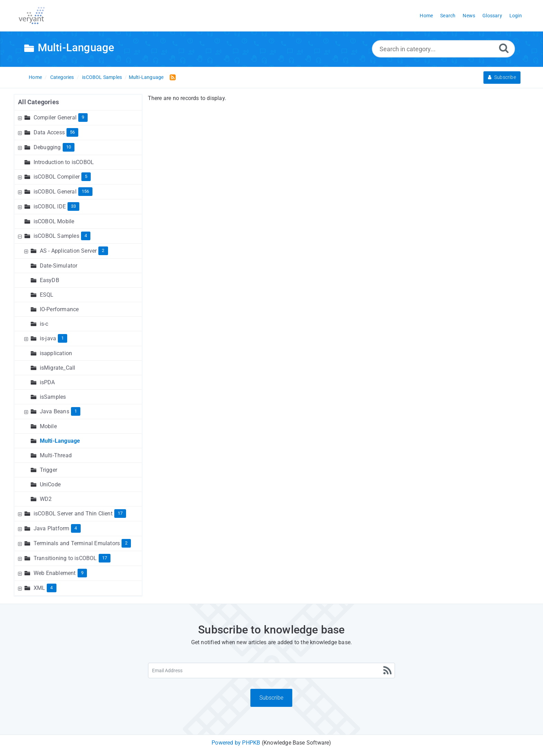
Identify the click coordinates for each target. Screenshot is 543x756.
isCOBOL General (55, 192)
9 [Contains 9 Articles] (83, 117)
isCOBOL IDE (50, 206)
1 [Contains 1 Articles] (63, 338)
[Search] (504, 48)
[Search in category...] (443, 49)
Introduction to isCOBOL (64, 162)
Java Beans (55, 411)
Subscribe (502, 77)
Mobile (48, 426)
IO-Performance (59, 309)
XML (39, 588)
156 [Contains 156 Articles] (86, 191)
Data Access (49, 132)
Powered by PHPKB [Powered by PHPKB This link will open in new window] (236, 743)
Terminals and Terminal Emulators (77, 543)
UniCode (50, 484)
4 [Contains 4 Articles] (86, 236)
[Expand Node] (21, 118)
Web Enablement (55, 573)
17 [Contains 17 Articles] (120, 513)
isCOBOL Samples (102, 77)
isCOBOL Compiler (57, 177)
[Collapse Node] (21, 236)
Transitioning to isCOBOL (65, 558)
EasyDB (50, 280)
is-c (44, 324)
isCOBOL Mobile (54, 221)
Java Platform (52, 528)
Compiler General (55, 118)
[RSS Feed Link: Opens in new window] (171, 77)
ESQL (47, 295)
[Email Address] (272, 670)
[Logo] (32, 16)
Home (35, 77)
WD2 (46, 499)
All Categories (38, 102)
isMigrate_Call (58, 368)
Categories (62, 77)
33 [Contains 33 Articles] (73, 206)
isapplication (56, 353)
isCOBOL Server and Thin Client (73, 514)
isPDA (47, 382)
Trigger (48, 470)
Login (516, 16)
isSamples (53, 397)
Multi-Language (146, 77)
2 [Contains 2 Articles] (103, 250)
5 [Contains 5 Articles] (86, 176)
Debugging (47, 147)
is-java (48, 338)
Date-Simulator (59, 266)
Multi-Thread (56, 455)
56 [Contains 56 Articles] (72, 132)
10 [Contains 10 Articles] (69, 147)
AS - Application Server (68, 251)
